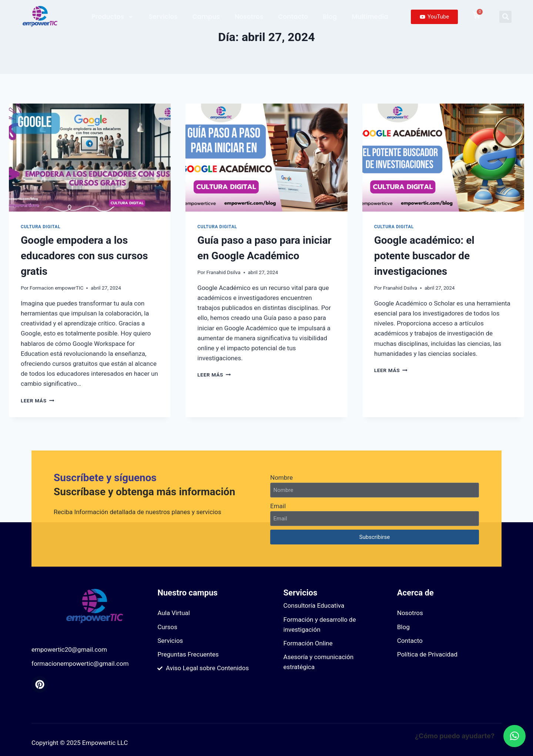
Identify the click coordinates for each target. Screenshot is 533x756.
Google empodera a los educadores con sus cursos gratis (84, 256)
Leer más (37, 401)
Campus (206, 17)
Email (278, 506)
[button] (505, 17)
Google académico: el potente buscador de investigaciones (424, 256)
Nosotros (249, 17)
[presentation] (90, 158)
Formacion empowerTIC (56, 288)
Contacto (293, 17)
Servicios (163, 17)
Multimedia (370, 17)
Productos (113, 17)
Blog (330, 17)
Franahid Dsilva (223, 272)
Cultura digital (41, 227)
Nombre (281, 477)
